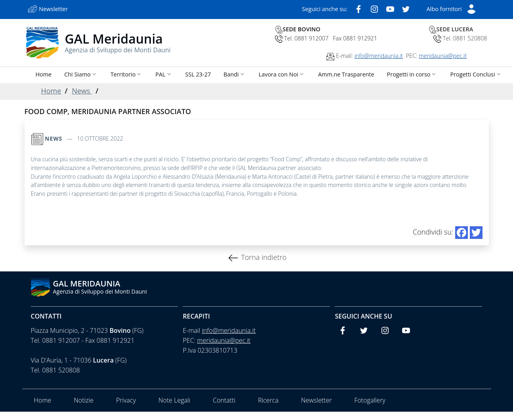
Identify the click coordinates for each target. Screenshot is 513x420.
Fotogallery (370, 400)
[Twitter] (406, 8)
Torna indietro (264, 257)
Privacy (126, 400)
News (82, 91)
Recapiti (196, 316)
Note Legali (174, 400)
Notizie (84, 400)
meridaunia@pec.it (443, 56)
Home (51, 91)
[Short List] (451, 8)
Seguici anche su (363, 316)
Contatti (46, 316)
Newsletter (316, 400)
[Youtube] (390, 8)
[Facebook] (359, 8)
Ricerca (268, 400)
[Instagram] (374, 8)
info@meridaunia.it (379, 56)
